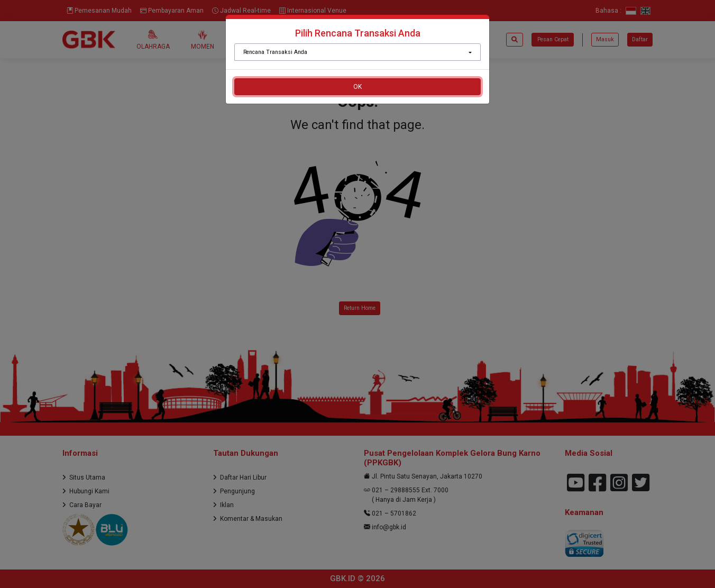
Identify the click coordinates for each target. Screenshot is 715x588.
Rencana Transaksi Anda (275, 52)
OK (357, 87)
